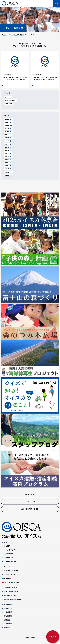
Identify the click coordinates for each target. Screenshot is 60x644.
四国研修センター (10, 595)
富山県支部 (8, 616)
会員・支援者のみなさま (30, 509)
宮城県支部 (8, 608)
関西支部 (7, 620)
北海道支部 (8, 605)
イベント (8, 97)
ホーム (5, 35)
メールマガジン (30, 495)
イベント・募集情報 (13, 28)
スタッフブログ (10, 575)
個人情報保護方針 (10, 562)
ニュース (7, 567)
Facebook (8, 579)
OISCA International (12, 599)
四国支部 (7, 628)
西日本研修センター (11, 592)
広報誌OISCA (30, 502)
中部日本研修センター (12, 588)
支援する (53, 637)
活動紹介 (7, 546)
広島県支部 (8, 624)
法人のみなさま (10, 554)
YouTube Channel (12, 582)
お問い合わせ (9, 558)
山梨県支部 (8, 612)
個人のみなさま (10, 550)
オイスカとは (9, 542)
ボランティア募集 (10, 101)
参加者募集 (8, 104)
